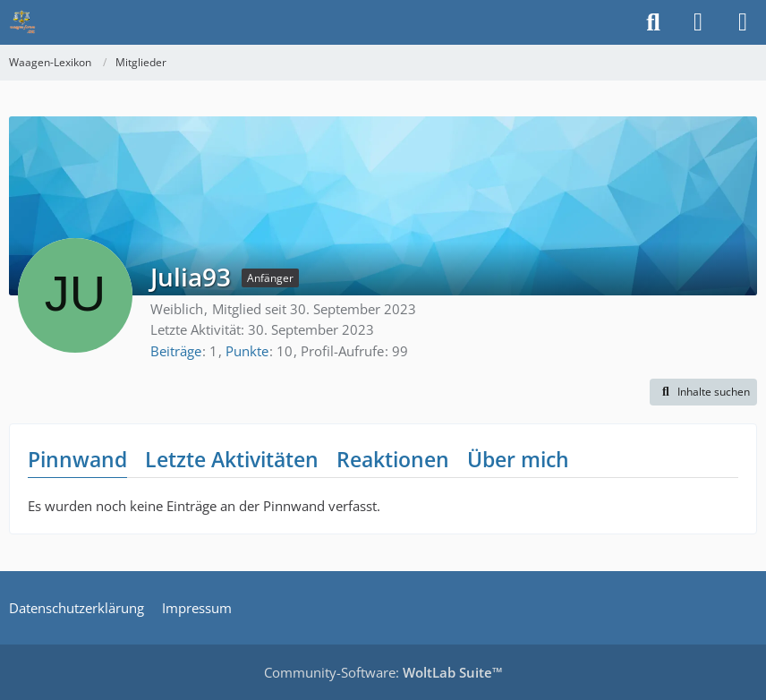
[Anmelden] (698, 22)
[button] (703, 392)
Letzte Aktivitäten (232, 459)
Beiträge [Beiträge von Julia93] (176, 351)
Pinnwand (77, 459)
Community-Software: (383, 672)
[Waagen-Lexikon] (22, 22)
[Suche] (653, 22)
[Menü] (743, 22)
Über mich (518, 459)
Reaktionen (393, 459)
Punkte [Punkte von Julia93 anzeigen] (247, 351)
